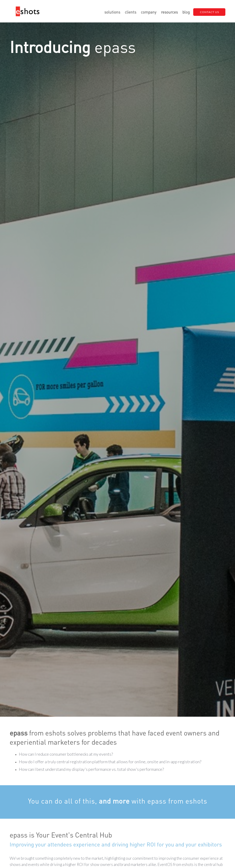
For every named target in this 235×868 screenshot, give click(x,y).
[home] (28, 12)
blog (186, 12)
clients (131, 12)
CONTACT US (209, 12)
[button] (112, 12)
